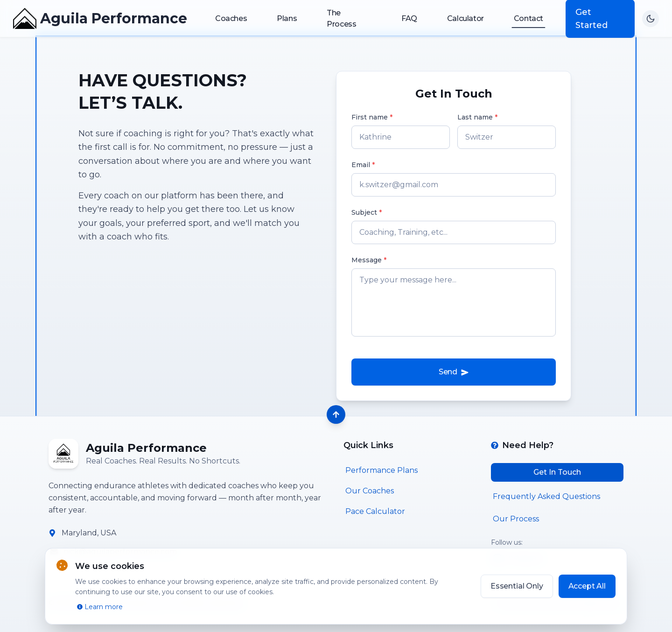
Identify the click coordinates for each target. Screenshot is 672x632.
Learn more (100, 607)
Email (363, 165)
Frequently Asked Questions (546, 496)
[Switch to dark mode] (651, 19)
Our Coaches (370, 491)
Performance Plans (381, 470)
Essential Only (517, 586)
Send (454, 372)
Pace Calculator (375, 511)
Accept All (587, 586)
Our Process (516, 519)
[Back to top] (336, 414)
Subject (367, 212)
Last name (477, 117)
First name (372, 117)
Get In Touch (557, 472)
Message (369, 260)
